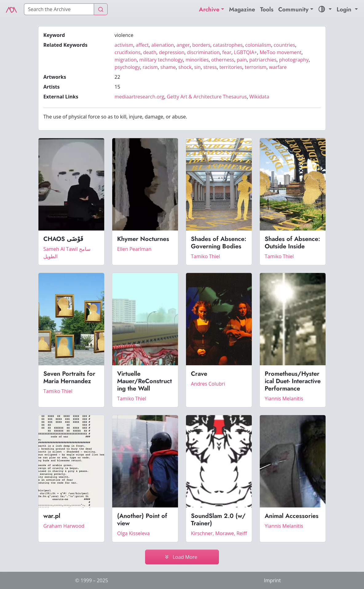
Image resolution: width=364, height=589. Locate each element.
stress (210, 67)
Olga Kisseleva (133, 533)
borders (201, 45)
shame (168, 67)
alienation (163, 45)
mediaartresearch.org (140, 97)
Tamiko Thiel (205, 256)
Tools (267, 9)
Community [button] (293, 9)
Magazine (242, 9)
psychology (127, 67)
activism (124, 45)
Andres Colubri (208, 384)
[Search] (59, 9)
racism (150, 67)
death (150, 52)
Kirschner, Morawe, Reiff (219, 533)
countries (284, 45)
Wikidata (259, 97)
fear (227, 52)
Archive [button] (209, 9)
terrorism (255, 67)
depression (172, 52)
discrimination (203, 52)
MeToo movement (280, 52)
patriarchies (263, 60)
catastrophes (228, 45)
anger (183, 45)
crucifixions (128, 52)
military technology (161, 60)
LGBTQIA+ (245, 52)
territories (231, 67)
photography (294, 60)
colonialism (258, 45)
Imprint (272, 580)
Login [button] (345, 9)
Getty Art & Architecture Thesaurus (207, 97)
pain (242, 60)
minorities (197, 60)
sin (197, 67)
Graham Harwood (64, 526)
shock (185, 67)
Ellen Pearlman (134, 249)
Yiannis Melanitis (284, 399)
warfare (278, 67)
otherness (223, 60)
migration (126, 60)
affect (142, 45)
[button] (325, 9)
